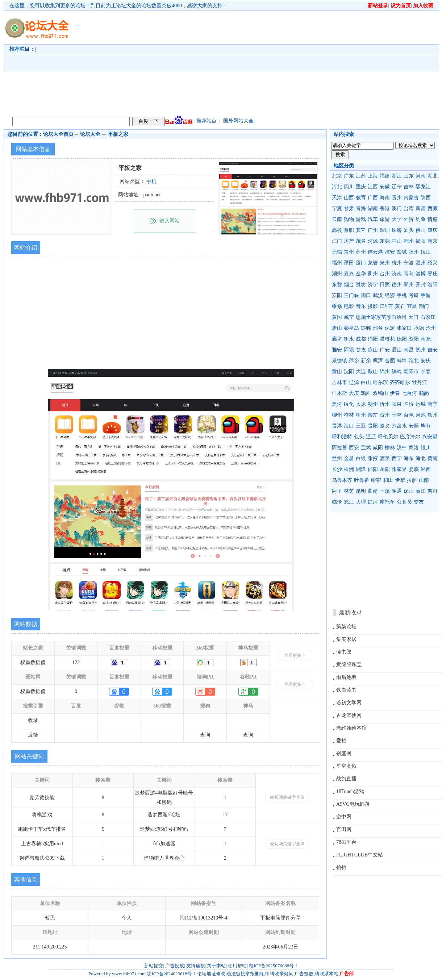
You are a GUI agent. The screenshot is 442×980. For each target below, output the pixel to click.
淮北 (414, 361)
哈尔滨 (380, 382)
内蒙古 (411, 198)
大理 (361, 502)
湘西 (426, 469)
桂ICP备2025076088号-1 (273, 966)
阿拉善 (339, 448)
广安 (385, 350)
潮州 (409, 241)
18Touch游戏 (350, 791)
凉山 (373, 350)
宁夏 (337, 208)
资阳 (414, 339)
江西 (373, 187)
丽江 (421, 491)
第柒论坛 (346, 627)
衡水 (349, 339)
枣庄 (433, 274)
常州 (349, 252)
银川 (426, 448)
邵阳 (373, 469)
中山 (397, 241)
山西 (349, 198)
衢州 (373, 274)
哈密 (376, 480)
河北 (337, 187)
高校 (337, 230)
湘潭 (361, 469)
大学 (397, 219)
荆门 (424, 306)
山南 (424, 480)
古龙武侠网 (349, 715)
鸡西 (366, 393)
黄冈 (337, 317)
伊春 (395, 393)
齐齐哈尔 (400, 382)
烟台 (349, 285)
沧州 (431, 328)
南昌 (409, 350)
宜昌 (412, 306)
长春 (426, 372)
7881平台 (346, 842)
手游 (426, 295)
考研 (414, 295)
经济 (390, 295)
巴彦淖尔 (410, 437)
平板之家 (118, 134)
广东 (349, 176)
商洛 (414, 448)
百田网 (344, 829)
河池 (421, 415)
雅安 (337, 350)
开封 (421, 285)
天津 (337, 198)
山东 (409, 176)
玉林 (397, 415)
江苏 (361, 176)
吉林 (409, 187)
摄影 (373, 306)
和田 (388, 480)
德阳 (402, 339)
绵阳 (373, 339)
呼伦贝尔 (388, 437)
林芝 (349, 491)
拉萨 (412, 480)
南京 (433, 241)
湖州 (337, 274)
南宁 (433, 404)
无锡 (337, 252)
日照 (385, 285)
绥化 (349, 404)
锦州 (385, 372)
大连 (361, 372)
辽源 (354, 382)
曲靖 (373, 491)
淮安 (390, 252)
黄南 (433, 458)
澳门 (397, 208)
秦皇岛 (351, 328)
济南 (397, 274)
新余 (366, 361)
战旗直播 (346, 779)
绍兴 (433, 263)
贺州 (385, 415)
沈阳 (349, 372)
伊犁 (400, 480)
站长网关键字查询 (287, 797)
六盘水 (399, 426)
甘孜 (361, 350)
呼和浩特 (342, 437)
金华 (361, 274)
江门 (337, 241)
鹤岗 (424, 393)
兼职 (349, 230)
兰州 (337, 458)
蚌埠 (402, 361)
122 (76, 662)
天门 (413, 317)
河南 (421, 176)
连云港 (375, 252)
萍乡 (354, 361)
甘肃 (349, 208)
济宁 (373, 285)
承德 (419, 328)
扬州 (414, 252)
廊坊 (337, 339)
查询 (205, 735)
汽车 (373, 219)
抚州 (421, 350)
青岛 (409, 274)
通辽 (371, 437)
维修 (337, 306)
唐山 (337, 328)
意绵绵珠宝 (349, 665)
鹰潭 (378, 361)
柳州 (337, 415)
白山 (366, 382)
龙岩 (373, 263)
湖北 (433, 176)
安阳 (337, 295)
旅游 (385, 219)
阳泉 (397, 404)
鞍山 (373, 372)
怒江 (349, 502)
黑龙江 (423, 187)
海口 (349, 426)
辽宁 (397, 187)
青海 (361, 208)
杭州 (397, 263)
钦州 (433, 415)
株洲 (349, 469)
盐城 (402, 252)
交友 (419, 502)
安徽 (385, 187)
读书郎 (344, 652)
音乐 (361, 306)
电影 (349, 306)
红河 (373, 502)
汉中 (402, 448)
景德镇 (339, 361)
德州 (397, 285)
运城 (421, 404)
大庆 (354, 393)
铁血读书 (346, 690)
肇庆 (433, 230)
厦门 (361, 263)
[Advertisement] (185, 62)
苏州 (361, 252)
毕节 (426, 426)
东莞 (385, 241)
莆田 (349, 263)
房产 (349, 241)
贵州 (397, 198)
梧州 (361, 415)
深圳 (385, 230)
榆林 (390, 448)
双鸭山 (380, 393)
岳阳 (385, 469)
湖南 (373, 208)
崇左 (373, 415)
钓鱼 (421, 219)
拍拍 (341, 868)
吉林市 (339, 382)
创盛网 (344, 753)
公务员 (404, 502)
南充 (426, 339)
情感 (433, 219)
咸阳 (378, 448)
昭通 (397, 491)
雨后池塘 (346, 677)
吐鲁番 (362, 480)
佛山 (421, 230)
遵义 (385, 426)
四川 (349, 187)
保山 (409, 491)
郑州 (409, 285)
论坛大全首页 (58, 134)
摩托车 (387, 502)
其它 (361, 230)
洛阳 (433, 285)
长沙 (337, 469)
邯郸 (366, 328)
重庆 (361, 187)
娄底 (414, 469)
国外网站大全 (238, 121)
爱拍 (341, 741)
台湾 (409, 208)
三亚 (361, 426)
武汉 (378, 295)
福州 (337, 263)
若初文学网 (349, 703)
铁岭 (397, 372)
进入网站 (170, 221)
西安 (354, 448)
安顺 (414, 426)
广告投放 (175, 966)
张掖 (373, 458)
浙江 (397, 176)
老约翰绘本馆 (351, 728)
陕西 (426, 198)
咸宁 (349, 317)
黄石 (400, 306)
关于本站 (216, 966)
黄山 (337, 372)
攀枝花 (387, 339)
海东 (409, 458)
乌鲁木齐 (342, 480)
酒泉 (385, 458)
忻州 (385, 404)
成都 (361, 339)
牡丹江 (420, 382)
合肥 (390, 361)
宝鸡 (366, 448)
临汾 (409, 404)
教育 (361, 198)
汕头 (409, 230)
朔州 (373, 404)
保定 (390, 328)
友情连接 (196, 966)
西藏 (433, 208)
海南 (385, 198)
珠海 (397, 230)
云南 (337, 219)
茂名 (361, 241)
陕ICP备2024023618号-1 (171, 974)
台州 (385, 274)
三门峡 (351, 295)
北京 (337, 176)
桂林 (349, 415)
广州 (373, 230)
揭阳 (421, 241)
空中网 (344, 817)
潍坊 (361, 285)
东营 (337, 285)
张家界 (399, 469)
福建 (385, 176)
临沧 (337, 502)
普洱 (433, 491)
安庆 (426, 361)
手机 (402, 295)
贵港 (337, 426)
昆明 (361, 491)
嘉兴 (349, 274)
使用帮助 (237, 966)
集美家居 (346, 639)
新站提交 (154, 966)
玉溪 (385, 491)
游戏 (361, 219)
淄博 (421, 274)
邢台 (378, 328)
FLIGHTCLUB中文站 (360, 855)
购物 (349, 219)
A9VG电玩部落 (353, 804)
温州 (421, 263)
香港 (385, 208)
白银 (361, 458)
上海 (373, 176)
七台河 (409, 393)
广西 (373, 198)
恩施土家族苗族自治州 (381, 317)
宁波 (409, 263)
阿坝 (349, 350)
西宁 (397, 458)
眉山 (397, 350)
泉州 (385, 263)
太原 (361, 404)
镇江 (426, 252)
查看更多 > (295, 655)
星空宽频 (346, 766)
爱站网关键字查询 (287, 844)
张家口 (404, 328)
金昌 (349, 458)
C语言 (386, 306)
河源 (373, 241)
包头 (359, 437)
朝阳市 (411, 372)
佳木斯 (339, 393)
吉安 (433, 350)
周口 (366, 295)
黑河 (337, 404)
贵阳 (373, 426)
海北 (421, 458)
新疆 (421, 208)
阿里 (337, 491)
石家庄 (428, 317)
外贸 (409, 219)
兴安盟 (430, 437)
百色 (409, 415)
